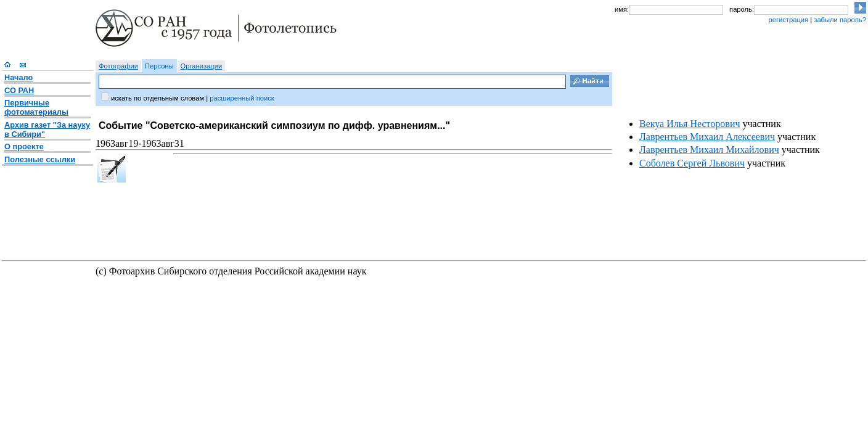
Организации (202, 66)
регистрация (788, 20)
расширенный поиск (242, 98)
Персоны (159, 66)
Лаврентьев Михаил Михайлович (709, 150)
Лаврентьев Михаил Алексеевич (707, 137)
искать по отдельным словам (158, 98)
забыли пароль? (840, 20)
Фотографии (118, 66)
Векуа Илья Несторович (690, 124)
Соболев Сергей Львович (692, 163)
